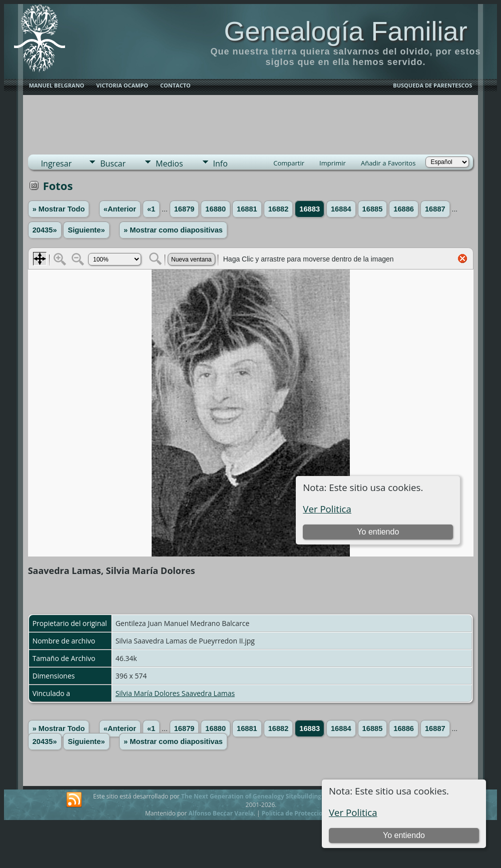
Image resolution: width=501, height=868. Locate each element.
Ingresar (57, 163)
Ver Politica (353, 812)
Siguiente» (86, 230)
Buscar (113, 163)
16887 (435, 209)
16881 (247, 209)
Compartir (289, 163)
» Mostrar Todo (59, 209)
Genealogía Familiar (345, 31)
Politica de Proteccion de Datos (308, 813)
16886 (404, 209)
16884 (341, 209)
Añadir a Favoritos (388, 163)
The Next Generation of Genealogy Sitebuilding (251, 796)
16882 (279, 209)
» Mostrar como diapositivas (173, 230)
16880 (215, 209)
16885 (373, 209)
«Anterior (120, 209)
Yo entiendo (404, 835)
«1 (151, 209)
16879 (184, 209)
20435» (45, 230)
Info (220, 163)
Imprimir (333, 163)
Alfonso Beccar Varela (221, 813)
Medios (169, 163)
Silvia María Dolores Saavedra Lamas (175, 693)
